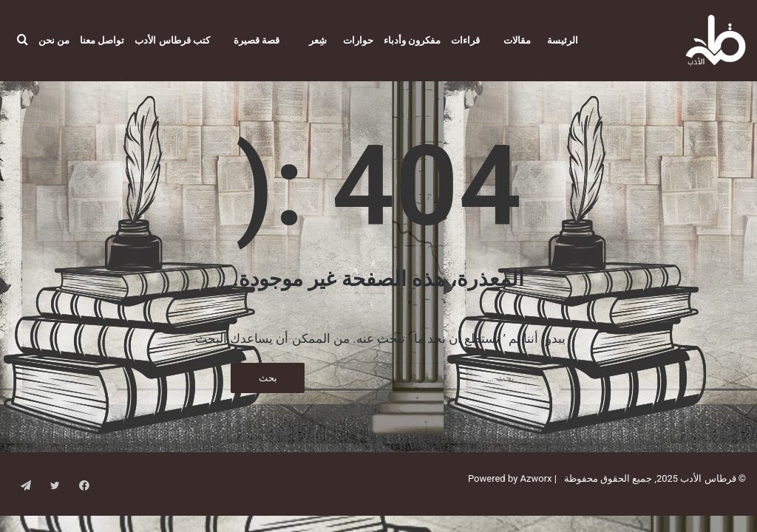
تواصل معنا (102, 40)
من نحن (54, 40)
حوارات (358, 40)
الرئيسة (563, 40)
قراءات (465, 40)
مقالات (517, 40)
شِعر (318, 40)
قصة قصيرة (257, 40)
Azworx (536, 495)
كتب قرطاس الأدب (172, 40)
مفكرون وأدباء (412, 40)
